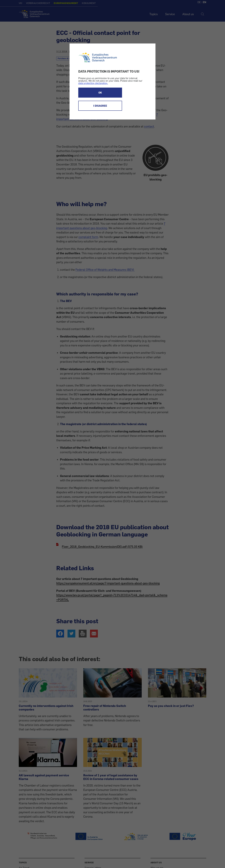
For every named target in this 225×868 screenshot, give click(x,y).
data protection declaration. (93, 83)
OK (100, 93)
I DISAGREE (100, 106)
